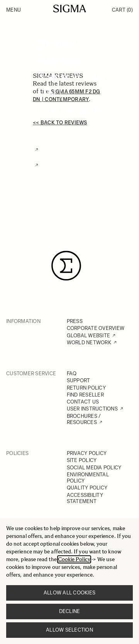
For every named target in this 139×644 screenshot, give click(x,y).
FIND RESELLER (85, 395)
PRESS (75, 321)
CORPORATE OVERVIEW (96, 328)
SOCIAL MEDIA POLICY (94, 468)
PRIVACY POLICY (87, 453)
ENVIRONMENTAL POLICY (88, 478)
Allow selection (69, 630)
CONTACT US (83, 402)
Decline (70, 611)
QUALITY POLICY (87, 488)
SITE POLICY (82, 460)
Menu (14, 10)
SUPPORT (79, 380)
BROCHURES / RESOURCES (84, 419)
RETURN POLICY (86, 388)
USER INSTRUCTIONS (92, 409)
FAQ (72, 374)
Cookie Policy (74, 559)
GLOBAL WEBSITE (89, 336)
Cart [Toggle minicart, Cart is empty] (122, 10)
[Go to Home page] (70, 9)
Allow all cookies (69, 593)
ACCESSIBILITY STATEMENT (85, 498)
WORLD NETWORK (89, 343)
